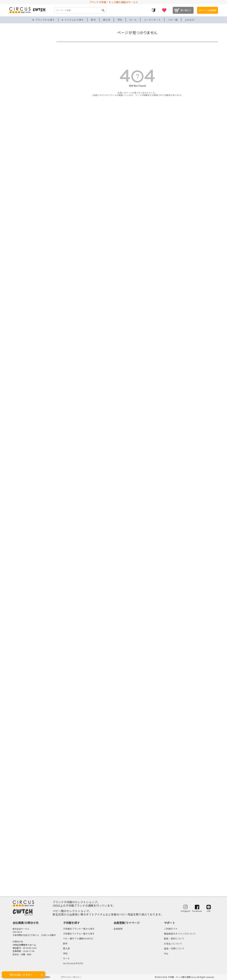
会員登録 (118, 929)
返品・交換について (174, 948)
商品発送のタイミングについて (180, 934)
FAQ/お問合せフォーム (25, 945)
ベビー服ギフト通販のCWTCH (78, 938)
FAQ (166, 953)
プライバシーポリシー (71, 977)
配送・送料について (174, 938)
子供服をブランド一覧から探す (79, 929)
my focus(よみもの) (73, 963)
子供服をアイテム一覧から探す (79, 934)
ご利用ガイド (171, 929)
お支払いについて (173, 944)
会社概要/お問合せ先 (26, 923)
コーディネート (152, 20)
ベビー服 (173, 20)
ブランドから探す (45, 20)
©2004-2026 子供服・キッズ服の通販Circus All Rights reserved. (185, 977)
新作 (93, 20)
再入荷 (107, 20)
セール (133, 20)
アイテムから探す (74, 20)
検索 (103, 10)
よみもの (190, 20)
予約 (120, 20)
